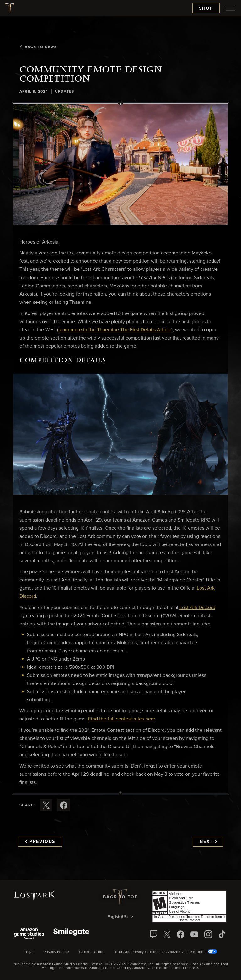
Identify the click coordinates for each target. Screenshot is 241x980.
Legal (29, 952)
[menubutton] (230, 8)
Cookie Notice (92, 952)
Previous (40, 842)
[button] (120, 164)
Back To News (38, 47)
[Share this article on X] (46, 805)
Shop (206, 8)
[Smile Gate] (71, 934)
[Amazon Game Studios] (29, 934)
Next (208, 842)
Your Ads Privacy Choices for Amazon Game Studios (166, 952)
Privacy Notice (56, 952)
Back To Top (120, 897)
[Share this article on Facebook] (64, 805)
